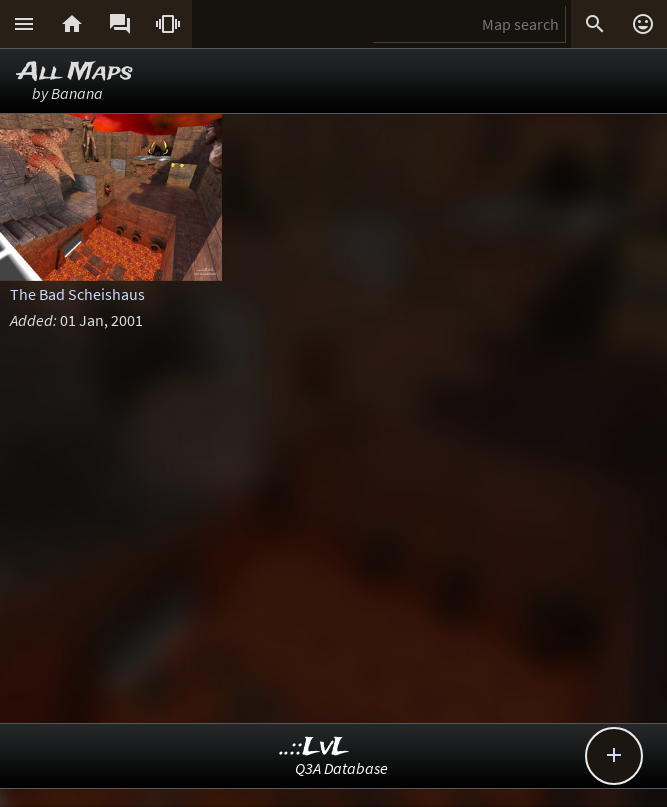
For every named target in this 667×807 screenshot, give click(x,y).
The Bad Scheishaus (77, 294)
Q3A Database (341, 768)
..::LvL (314, 747)
